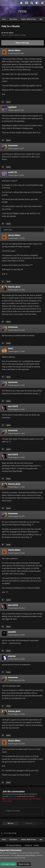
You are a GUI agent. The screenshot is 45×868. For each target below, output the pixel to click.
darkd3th (12, 632)
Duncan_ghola (14, 287)
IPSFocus (18, 845)
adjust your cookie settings (26, 855)
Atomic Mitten (9, 33)
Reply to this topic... (13, 811)
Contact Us (28, 845)
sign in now (13, 796)
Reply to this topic (23, 43)
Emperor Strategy (20, 35)
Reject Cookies (24, 864)
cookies (14, 853)
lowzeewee (13, 146)
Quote (8, 102)
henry (11, 348)
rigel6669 (12, 107)
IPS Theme (10, 845)
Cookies (36, 845)
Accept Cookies (8, 864)
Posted (16, 53)
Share (10, 823)
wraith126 (12, 172)
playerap (12, 656)
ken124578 (13, 406)
